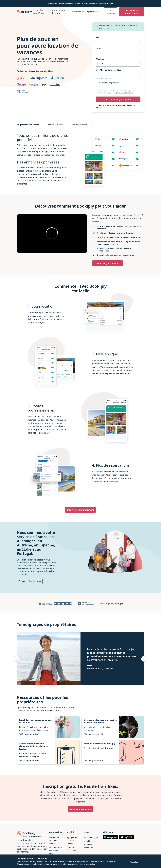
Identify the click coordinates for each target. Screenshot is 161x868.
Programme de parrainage (55, 849)
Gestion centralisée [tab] (56, 125)
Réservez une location (58, 12)
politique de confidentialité (123, 93)
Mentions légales (91, 838)
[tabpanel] (80, 161)
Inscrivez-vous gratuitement (132, 12)
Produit (52, 844)
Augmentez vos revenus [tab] (29, 125)
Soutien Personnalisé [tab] (82, 125)
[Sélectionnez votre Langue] (94, 12)
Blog (51, 854)
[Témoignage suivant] (144, 659)
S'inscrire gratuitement (108, 263)
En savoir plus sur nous (30, 581)
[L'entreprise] (78, 12)
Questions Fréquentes (72, 849)
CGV (110, 93)
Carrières (71, 844)
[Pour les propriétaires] (41, 12)
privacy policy (89, 864)
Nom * (99, 37)
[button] (99, 64)
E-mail (98, 48)
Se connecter (110, 12)
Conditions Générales (89, 846)
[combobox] (118, 74)
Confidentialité (90, 841)
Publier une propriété (54, 839)
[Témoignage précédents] (17, 659)
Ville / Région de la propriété (108, 70)
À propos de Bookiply (72, 839)
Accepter (134, 862)
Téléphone (100, 59)
